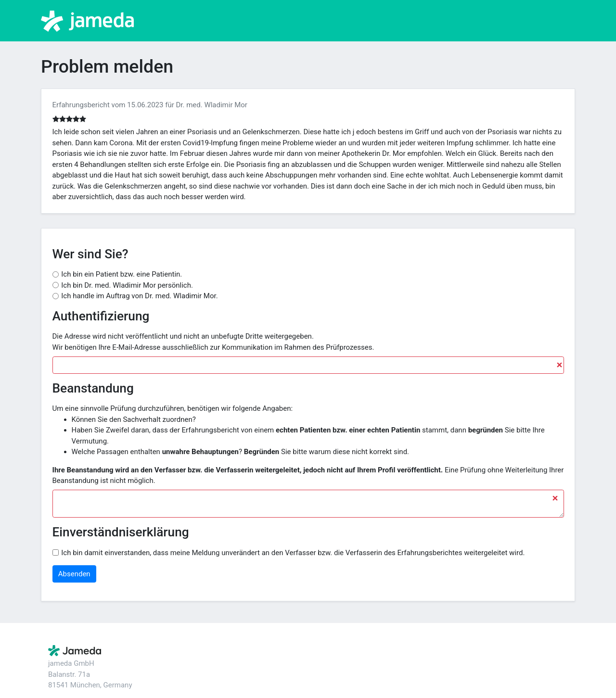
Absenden (74, 574)
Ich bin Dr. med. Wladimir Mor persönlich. (127, 285)
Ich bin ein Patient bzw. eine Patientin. (122, 274)
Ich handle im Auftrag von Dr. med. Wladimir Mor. (139, 296)
